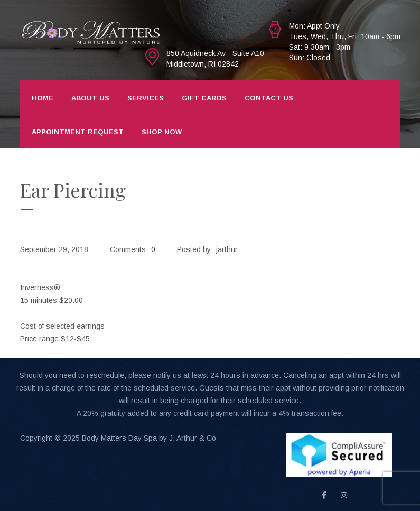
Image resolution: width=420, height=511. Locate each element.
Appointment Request (78, 132)
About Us (90, 98)
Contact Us (269, 98)
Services (146, 98)
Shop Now (162, 132)
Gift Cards (204, 98)
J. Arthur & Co (193, 438)
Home (43, 98)
